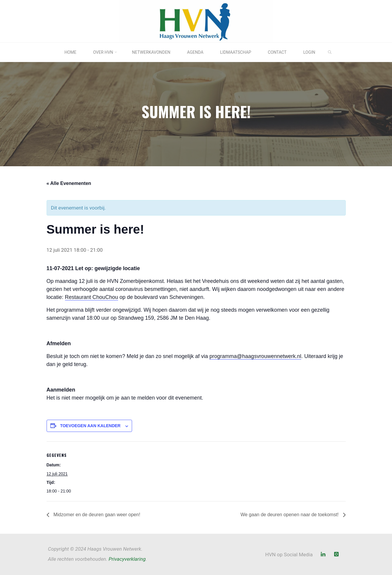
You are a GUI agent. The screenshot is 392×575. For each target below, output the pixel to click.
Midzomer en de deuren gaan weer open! (96, 515)
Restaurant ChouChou (92, 297)
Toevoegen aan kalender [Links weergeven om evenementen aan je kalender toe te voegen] (90, 426)
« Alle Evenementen (69, 183)
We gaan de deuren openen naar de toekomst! (290, 515)
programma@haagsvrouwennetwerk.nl (255, 356)
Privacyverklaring (127, 559)
